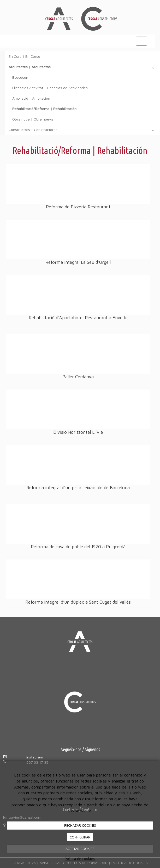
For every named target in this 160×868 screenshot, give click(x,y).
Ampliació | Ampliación (31, 98)
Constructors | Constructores (82, 131)
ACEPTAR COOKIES (80, 849)
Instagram (35, 757)
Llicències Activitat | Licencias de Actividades (50, 88)
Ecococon (20, 77)
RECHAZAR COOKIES (80, 825)
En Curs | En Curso (24, 56)
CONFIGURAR (80, 837)
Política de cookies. (80, 859)
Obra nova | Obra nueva (33, 119)
